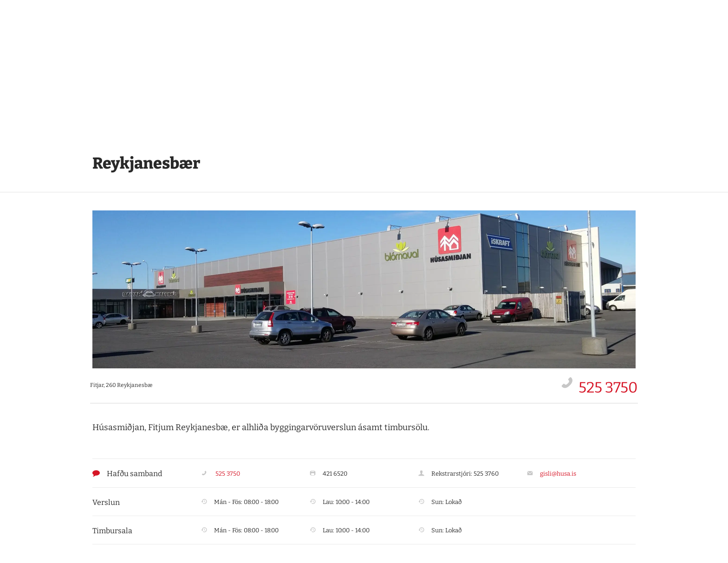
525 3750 (608, 387)
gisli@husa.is (558, 474)
